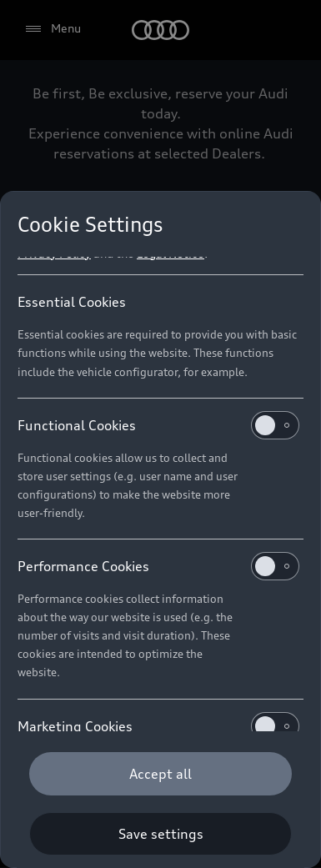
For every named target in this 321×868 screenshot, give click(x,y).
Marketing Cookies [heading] (158, 726)
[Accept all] (160, 774)
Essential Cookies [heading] (72, 302)
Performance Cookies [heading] (158, 566)
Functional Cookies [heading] (158, 425)
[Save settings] (160, 834)
